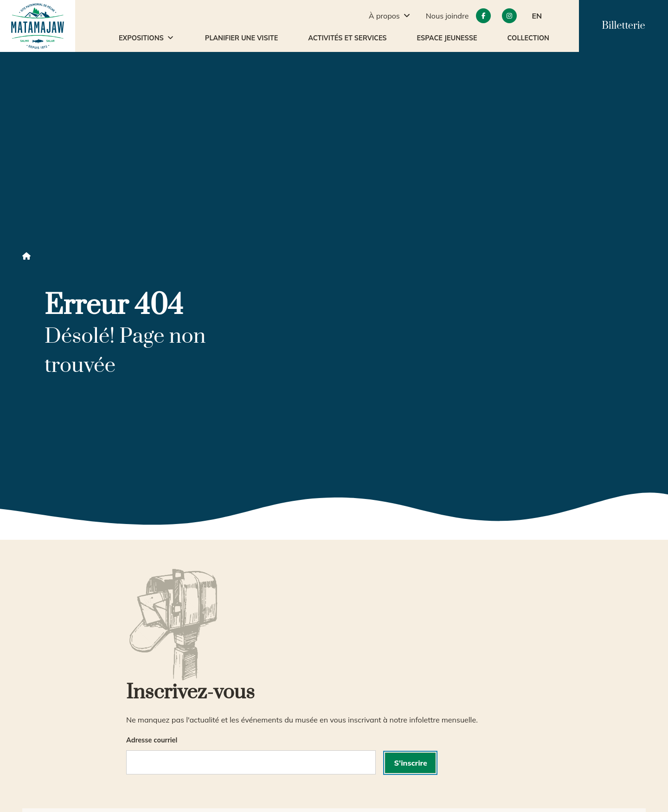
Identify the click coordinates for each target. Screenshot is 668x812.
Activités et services (347, 38)
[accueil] (38, 26)
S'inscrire (411, 763)
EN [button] (537, 16)
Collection (528, 38)
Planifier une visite (241, 38)
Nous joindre (447, 16)
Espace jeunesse (447, 38)
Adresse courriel (152, 740)
